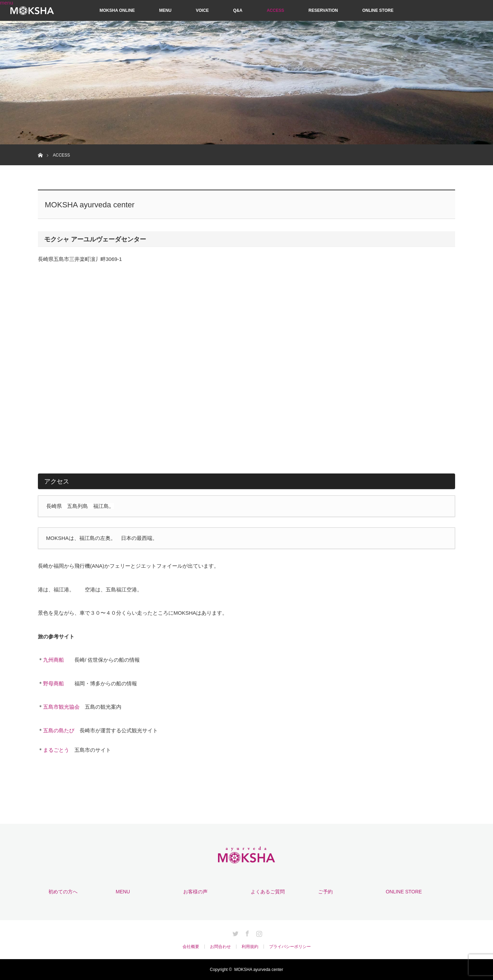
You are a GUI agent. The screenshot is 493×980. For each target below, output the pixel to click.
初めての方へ (63, 892)
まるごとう (56, 750)
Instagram (258, 932)
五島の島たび (59, 730)
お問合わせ (220, 947)
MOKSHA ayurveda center (259, 970)
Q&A (238, 10)
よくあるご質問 (268, 892)
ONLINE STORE (378, 10)
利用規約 (250, 947)
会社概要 (191, 947)
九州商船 (54, 660)
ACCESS (275, 10)
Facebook (246, 932)
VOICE (202, 10)
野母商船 (54, 683)
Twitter (235, 932)
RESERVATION (323, 10)
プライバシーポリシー (290, 947)
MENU (165, 10)
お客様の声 (195, 892)
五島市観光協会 (61, 707)
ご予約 (325, 892)
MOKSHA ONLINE (117, 10)
